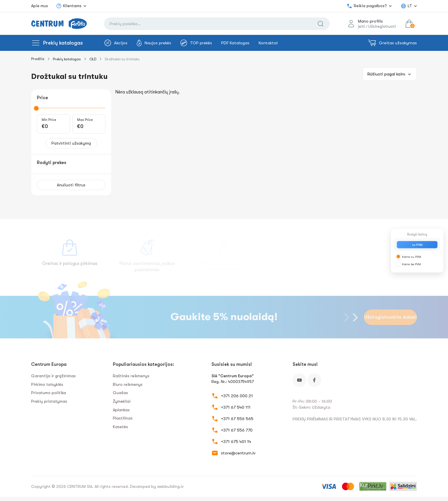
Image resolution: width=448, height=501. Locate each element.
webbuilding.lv (170, 486)
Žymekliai (122, 401)
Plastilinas (123, 418)
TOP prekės (196, 43)
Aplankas (121, 410)
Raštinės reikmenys (131, 376)
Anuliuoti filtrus (71, 185)
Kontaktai (268, 43)
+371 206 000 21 (237, 396)
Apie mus (40, 6)
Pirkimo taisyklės (47, 384)
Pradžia (38, 59)
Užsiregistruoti (382, 26)
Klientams (69, 6)
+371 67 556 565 (237, 419)
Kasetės (120, 427)
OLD (93, 59)
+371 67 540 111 (236, 407)
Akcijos (116, 43)
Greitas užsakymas (392, 43)
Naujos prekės (154, 43)
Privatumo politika (49, 393)
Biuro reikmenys (128, 384)
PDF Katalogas (235, 43)
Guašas (120, 393)
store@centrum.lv (238, 453)
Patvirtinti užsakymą (71, 143)
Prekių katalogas (63, 43)
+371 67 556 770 (237, 430)
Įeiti (362, 26)
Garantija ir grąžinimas (53, 376)
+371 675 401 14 (236, 442)
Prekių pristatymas (49, 401)
